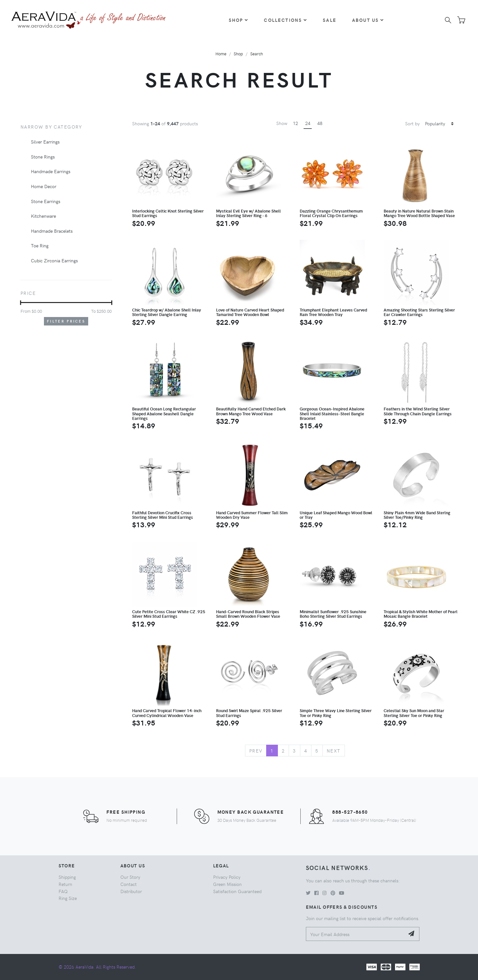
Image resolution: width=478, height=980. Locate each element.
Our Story (130, 877)
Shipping (67, 877)
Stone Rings (43, 157)
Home (221, 54)
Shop (239, 20)
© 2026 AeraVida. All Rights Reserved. (97, 967)
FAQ (63, 891)
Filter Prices (66, 321)
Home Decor (44, 186)
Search (257, 54)
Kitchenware (43, 216)
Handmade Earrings (51, 171)
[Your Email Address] (355, 934)
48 (320, 123)
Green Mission (227, 884)
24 (308, 123)
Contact (129, 884)
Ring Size (68, 898)
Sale (330, 20)
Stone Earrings (46, 201)
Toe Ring (40, 245)
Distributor (131, 891)
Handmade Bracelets (52, 231)
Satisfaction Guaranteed (237, 891)
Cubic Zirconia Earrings (54, 260)
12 (295, 123)
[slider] (21, 303)
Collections (286, 20)
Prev (256, 751)
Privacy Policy (227, 877)
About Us (368, 20)
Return (65, 884)
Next (334, 751)
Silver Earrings (45, 142)
